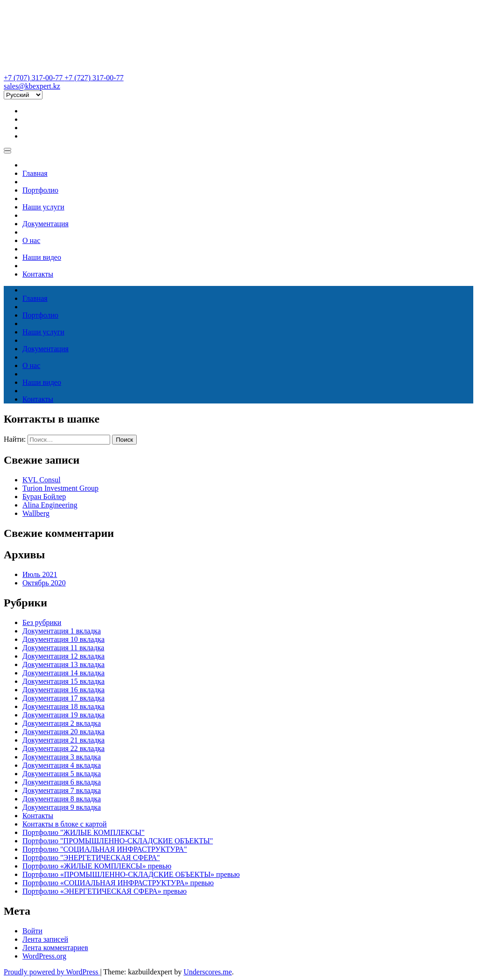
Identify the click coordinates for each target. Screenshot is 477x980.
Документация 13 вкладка (63, 664)
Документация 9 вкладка (62, 807)
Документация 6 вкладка (62, 782)
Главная (35, 173)
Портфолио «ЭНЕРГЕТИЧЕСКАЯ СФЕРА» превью (105, 891)
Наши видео (42, 257)
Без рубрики (42, 622)
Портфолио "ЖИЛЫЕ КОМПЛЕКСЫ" (84, 832)
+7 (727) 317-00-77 (94, 78)
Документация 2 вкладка (62, 723)
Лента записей (45, 939)
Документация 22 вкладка (63, 748)
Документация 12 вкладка (63, 656)
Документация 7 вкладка (62, 790)
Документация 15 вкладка (63, 681)
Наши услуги (43, 207)
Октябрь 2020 (44, 583)
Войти (32, 931)
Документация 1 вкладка (62, 631)
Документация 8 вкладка (62, 799)
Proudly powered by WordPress (52, 972)
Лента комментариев (55, 948)
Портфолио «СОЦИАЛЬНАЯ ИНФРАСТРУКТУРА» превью (118, 883)
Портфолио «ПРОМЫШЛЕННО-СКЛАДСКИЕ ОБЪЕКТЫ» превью (131, 874)
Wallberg (36, 513)
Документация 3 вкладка (62, 757)
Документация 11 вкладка (63, 648)
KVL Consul (42, 480)
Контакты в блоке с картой (65, 824)
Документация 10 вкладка (63, 639)
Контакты (38, 274)
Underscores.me (208, 972)
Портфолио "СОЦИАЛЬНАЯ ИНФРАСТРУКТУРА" (105, 849)
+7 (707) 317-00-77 (34, 78)
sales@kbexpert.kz (32, 86)
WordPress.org (44, 956)
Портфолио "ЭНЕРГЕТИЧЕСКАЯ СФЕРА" (91, 858)
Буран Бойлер (44, 497)
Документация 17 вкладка (63, 698)
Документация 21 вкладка (63, 740)
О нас (31, 240)
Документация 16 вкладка (63, 690)
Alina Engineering (50, 505)
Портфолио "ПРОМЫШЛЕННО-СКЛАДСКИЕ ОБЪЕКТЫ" (118, 841)
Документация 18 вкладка (63, 706)
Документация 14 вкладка (63, 673)
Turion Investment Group (60, 488)
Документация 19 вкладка (63, 715)
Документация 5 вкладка (62, 774)
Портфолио (40, 190)
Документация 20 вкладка (63, 732)
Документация (46, 224)
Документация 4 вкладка (62, 765)
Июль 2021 (40, 574)
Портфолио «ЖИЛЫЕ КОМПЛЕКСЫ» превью (97, 866)
